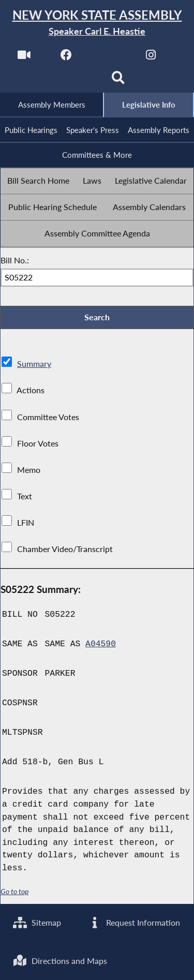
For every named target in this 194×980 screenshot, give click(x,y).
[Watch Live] (24, 58)
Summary (34, 364)
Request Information (134, 923)
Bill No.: (15, 260)
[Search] (118, 81)
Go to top (14, 892)
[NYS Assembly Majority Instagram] (151, 58)
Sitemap (37, 923)
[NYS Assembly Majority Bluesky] (76, 81)
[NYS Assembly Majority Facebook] (66, 58)
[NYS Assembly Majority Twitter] (109, 58)
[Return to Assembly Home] (97, 23)
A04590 (101, 644)
